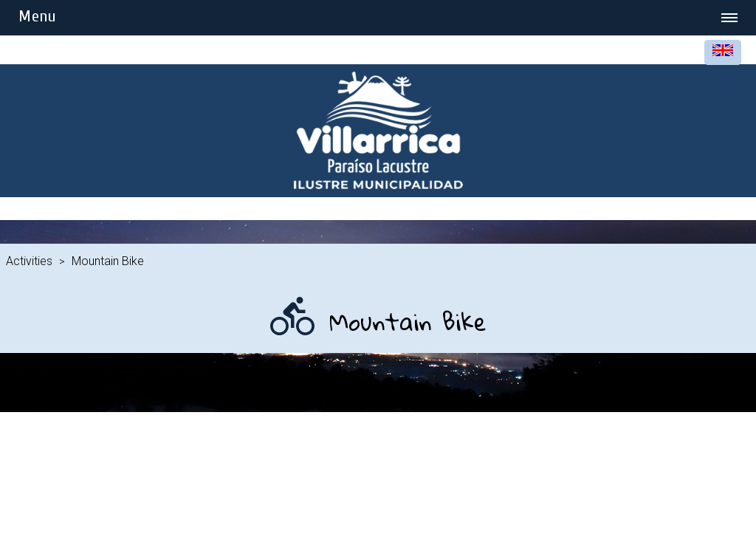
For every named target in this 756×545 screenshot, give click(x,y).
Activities (29, 261)
